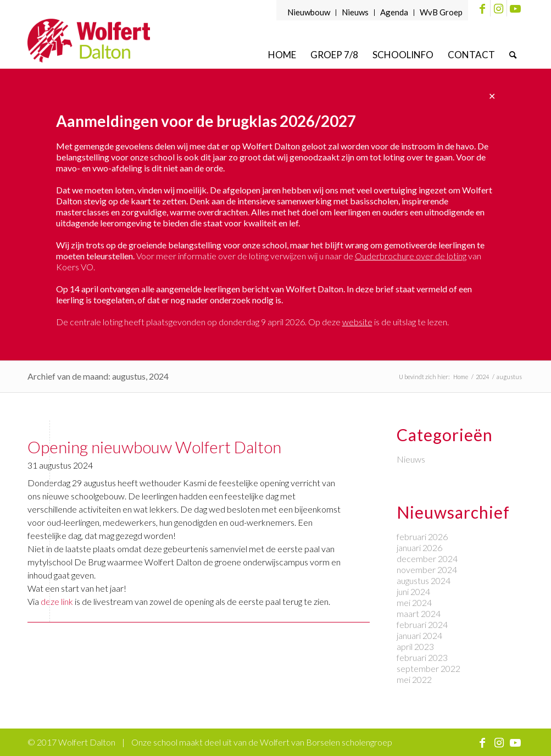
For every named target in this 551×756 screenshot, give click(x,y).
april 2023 (415, 646)
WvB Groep (441, 12)
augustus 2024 (424, 580)
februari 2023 (422, 657)
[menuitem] (309, 13)
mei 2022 (414, 679)
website (357, 322)
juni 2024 (413, 591)
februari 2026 (422, 537)
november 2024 (427, 569)
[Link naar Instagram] (499, 8)
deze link (57, 601)
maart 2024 (419, 613)
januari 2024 (419, 635)
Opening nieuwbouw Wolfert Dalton (154, 447)
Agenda (394, 12)
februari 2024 (422, 624)
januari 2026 (419, 547)
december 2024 (427, 558)
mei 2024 (414, 602)
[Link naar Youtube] (515, 8)
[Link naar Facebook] (482, 8)
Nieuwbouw (309, 12)
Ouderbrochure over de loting (411, 256)
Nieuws (355, 12)
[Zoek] (513, 55)
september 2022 (428, 668)
